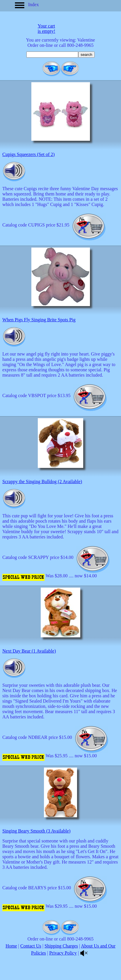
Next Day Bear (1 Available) (29, 651)
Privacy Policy (63, 953)
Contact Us (31, 946)
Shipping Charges (61, 946)
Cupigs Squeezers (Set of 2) (29, 154)
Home (11, 946)
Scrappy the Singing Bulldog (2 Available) (42, 482)
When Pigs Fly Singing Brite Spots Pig (39, 320)
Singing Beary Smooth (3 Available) (36, 831)
